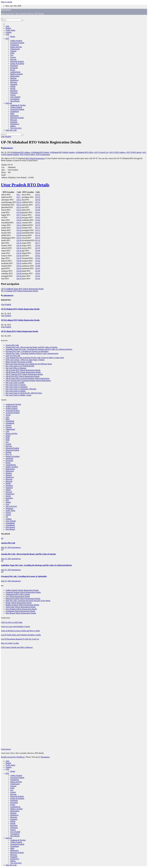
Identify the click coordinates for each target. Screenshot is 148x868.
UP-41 (19, 263)
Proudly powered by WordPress (13, 757)
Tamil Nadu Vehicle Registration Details (21, 607)
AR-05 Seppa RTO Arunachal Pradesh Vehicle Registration (28, 378)
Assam (8, 415)
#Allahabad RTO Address (21, 152)
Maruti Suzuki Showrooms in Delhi (19, 362)
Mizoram (14, 82)
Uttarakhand (15, 99)
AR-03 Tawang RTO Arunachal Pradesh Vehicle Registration (28, 381)
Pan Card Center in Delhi (15, 383)
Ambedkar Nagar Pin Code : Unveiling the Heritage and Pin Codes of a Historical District (39, 349)
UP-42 (19, 266)
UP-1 (18, 195)
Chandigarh (15, 45)
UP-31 (19, 243)
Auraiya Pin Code (12, 345)
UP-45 (19, 274)
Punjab (13, 89)
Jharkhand (14, 66)
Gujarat (13, 57)
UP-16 (19, 212)
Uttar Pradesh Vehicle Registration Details (21, 609)
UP (7, 517)
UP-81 (38, 253)
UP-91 (38, 274)
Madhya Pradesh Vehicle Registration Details (22, 605)
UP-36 (19, 256)
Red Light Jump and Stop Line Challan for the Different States (29, 364)
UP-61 (38, 212)
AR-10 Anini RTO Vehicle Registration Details (23, 370)
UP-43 (19, 268)
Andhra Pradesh (16, 41)
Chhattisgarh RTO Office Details (18, 594)
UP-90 (38, 271)
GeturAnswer (6, 10)
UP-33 (19, 248)
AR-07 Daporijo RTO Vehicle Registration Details (24, 374)
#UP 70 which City (101, 152)
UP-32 (19, 246)
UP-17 (19, 215)
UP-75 (38, 238)
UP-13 (19, 205)
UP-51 (19, 279)
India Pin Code (11, 130)
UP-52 (38, 195)
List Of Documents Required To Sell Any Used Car (20, 639)
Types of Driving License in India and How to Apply (20, 631)
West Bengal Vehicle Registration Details (21, 613)
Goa (12, 55)
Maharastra (14, 116)
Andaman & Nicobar (18, 105)
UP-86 (38, 266)
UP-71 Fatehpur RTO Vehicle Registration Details (19, 291)
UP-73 (38, 233)
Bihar (8, 419)
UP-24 (19, 230)
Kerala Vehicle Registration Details (19, 603)
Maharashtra (15, 76)
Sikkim (13, 126)
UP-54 (38, 200)
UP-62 (38, 215)
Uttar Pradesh (15, 97)
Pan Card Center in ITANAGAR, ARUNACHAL (24, 393)
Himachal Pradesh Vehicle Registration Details (23, 599)
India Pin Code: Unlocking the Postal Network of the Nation (28, 601)
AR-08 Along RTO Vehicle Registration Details (23, 372)
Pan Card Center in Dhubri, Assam (18, 395)
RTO (7, 39)
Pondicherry (15, 124)
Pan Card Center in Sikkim (15, 391)
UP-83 (38, 258)
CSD (7, 34)
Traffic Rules (10, 30)
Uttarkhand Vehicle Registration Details (20, 611)
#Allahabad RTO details (40, 152)
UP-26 (19, 235)
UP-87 (38, 268)
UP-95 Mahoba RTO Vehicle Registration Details (20, 309)
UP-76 (38, 240)
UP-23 (19, 228)
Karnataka (14, 68)
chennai (8, 425)
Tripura (13, 95)
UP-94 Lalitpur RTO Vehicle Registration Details (20, 320)
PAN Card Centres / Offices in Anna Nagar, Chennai (25, 360)
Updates (9, 32)
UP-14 (19, 207)
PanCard (9, 103)
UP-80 (38, 251)
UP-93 (38, 279)
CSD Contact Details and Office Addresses (17, 647)
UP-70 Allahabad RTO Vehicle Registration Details (41, 142)
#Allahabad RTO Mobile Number (62, 152)
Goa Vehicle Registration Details (18, 596)
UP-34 (19, 251)
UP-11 (19, 200)
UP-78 (38, 246)
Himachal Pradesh (17, 61)
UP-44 (19, 271)
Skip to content (7, 2)
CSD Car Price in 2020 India (12, 622)
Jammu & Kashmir (17, 64)
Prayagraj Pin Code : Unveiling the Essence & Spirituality (27, 351)
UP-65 (38, 223)
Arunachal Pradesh (17, 43)
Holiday (9, 452)
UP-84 (38, 261)
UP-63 (38, 218)
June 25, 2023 (6, 547)
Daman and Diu (16, 47)
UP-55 (38, 202)
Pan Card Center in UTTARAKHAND (20, 366)
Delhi (12, 53)
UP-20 (19, 220)
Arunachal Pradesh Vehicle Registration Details (23, 592)
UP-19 (19, 218)
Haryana (13, 59)
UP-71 (38, 228)
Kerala (13, 70)
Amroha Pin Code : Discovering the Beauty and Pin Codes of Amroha (31, 347)
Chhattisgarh (15, 49)
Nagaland (14, 84)
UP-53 (38, 197)
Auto (7, 26)
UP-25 (19, 233)
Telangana (14, 93)
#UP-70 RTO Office (27, 154)
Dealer (13, 36)
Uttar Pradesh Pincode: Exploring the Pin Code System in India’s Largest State (35, 358)
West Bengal (15, 101)
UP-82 (38, 256)
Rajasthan (14, 91)
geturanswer (8, 148)
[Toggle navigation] (2, 18)
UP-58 (38, 207)
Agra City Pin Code (13, 356)
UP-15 (19, 210)
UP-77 (38, 243)
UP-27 (19, 238)
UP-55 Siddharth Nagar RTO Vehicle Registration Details (22, 289)
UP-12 (19, 202)
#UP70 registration (43, 154)
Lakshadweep (15, 72)
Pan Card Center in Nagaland (16, 387)
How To (8, 454)
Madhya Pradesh (16, 74)
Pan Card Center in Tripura (16, 385)
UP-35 (19, 253)
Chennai (13, 51)
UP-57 (38, 205)
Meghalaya (14, 80)
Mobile (8, 28)
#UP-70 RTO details (134, 152)
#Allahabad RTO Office (85, 152)
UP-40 (19, 261)
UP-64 (38, 220)
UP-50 (19, 276)
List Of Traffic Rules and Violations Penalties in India (21, 635)
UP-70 (38, 225)
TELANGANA (16, 128)
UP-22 (19, 225)
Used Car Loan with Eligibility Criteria (15, 627)
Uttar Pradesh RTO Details (25, 185)
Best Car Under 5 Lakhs (10, 643)
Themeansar (45, 757)
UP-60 (38, 210)
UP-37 (19, 258)
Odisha (13, 86)
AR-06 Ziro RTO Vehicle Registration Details (22, 376)
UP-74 (38, 235)
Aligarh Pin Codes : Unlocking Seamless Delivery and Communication (32, 353)
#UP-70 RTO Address (117, 152)
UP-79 (38, 248)
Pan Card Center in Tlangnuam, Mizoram (21, 389)
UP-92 (38, 276)
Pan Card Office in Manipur (16, 368)
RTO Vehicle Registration (35, 158)
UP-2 (18, 197)
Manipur (13, 78)
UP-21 (19, 223)
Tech (7, 504)
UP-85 (38, 263)
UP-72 (38, 230)
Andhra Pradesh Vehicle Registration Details (22, 590)
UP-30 (19, 240)
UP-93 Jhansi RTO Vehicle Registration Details (19, 331)
